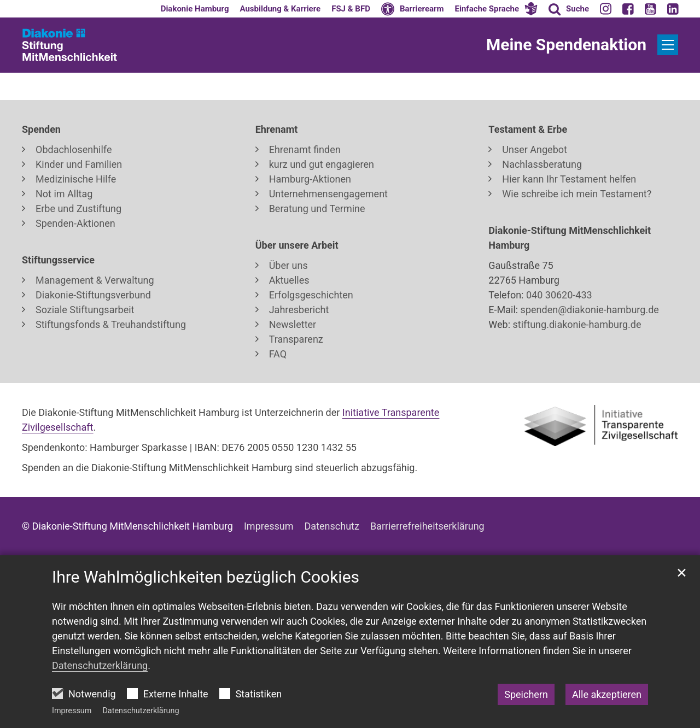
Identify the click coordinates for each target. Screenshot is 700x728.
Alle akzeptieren (607, 694)
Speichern (526, 694)
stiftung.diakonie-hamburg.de (576, 324)
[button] (497, 9)
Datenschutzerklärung (141, 711)
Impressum (72, 711)
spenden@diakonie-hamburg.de (590, 310)
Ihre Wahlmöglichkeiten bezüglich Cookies (206, 577)
